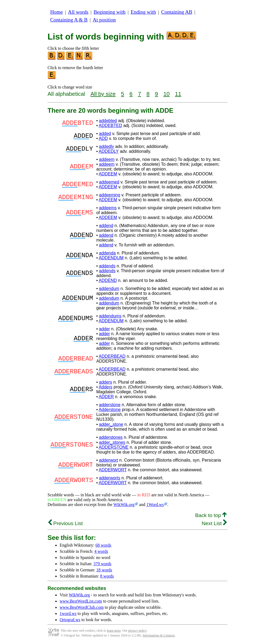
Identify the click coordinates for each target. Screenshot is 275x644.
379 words (102, 564)
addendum (109, 289)
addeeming (109, 195)
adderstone (110, 405)
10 (166, 94)
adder (104, 329)
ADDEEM (108, 174)
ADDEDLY (109, 151)
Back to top (211, 515)
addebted (108, 121)
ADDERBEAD (112, 356)
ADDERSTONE (114, 447)
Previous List (66, 523)
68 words (103, 545)
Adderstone (110, 410)
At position (104, 20)
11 (178, 94)
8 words (107, 576)
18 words (104, 570)
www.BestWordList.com (81, 601)
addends (107, 266)
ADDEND (108, 280)
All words (78, 12)
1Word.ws (155, 505)
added (105, 134)
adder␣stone (111, 424)
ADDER (106, 397)
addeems (108, 208)
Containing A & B (69, 20)
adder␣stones (112, 442)
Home (57, 12)
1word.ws (68, 613)
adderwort (108, 460)
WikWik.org (124, 505)
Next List (214, 523)
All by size (103, 94)
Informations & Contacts (159, 635)
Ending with (143, 12)
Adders (106, 387)
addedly (106, 146)
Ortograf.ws (70, 620)
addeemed (109, 182)
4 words (101, 551)
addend (106, 226)
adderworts (109, 478)
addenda (107, 253)
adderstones (111, 437)
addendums (110, 316)
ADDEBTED (111, 125)
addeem (107, 159)
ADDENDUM (111, 258)
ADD (103, 138)
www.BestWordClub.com (82, 607)
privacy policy (137, 631)
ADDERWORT (113, 470)
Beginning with (110, 12)
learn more (114, 631)
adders (105, 382)
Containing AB (177, 12)
